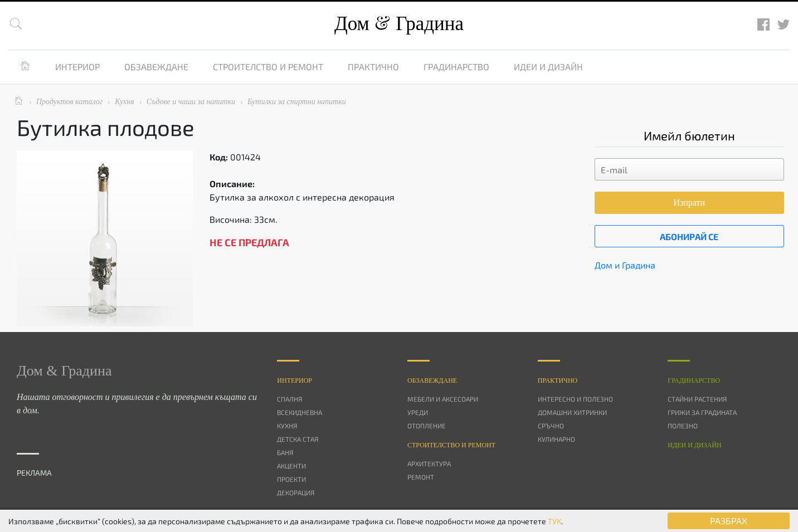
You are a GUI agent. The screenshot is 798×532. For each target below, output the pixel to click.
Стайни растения (697, 399)
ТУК (554, 521)
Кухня (287, 426)
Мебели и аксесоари (443, 399)
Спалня (289, 399)
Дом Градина (399, 24)
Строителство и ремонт (268, 67)
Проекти (291, 479)
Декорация (296, 492)
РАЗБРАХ (729, 521)
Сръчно (551, 426)
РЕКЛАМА (34, 473)
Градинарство (456, 67)
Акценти (291, 466)
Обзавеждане (156, 67)
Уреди (418, 412)
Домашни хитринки (572, 412)
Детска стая (298, 439)
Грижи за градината (702, 412)
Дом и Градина (625, 265)
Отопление (427, 426)
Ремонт (421, 477)
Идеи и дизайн (548, 67)
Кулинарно (556, 439)
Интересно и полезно (575, 399)
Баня (285, 452)
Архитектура (429, 463)
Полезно (683, 426)
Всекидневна (300, 412)
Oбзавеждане (432, 380)
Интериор (77, 67)
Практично (373, 67)
